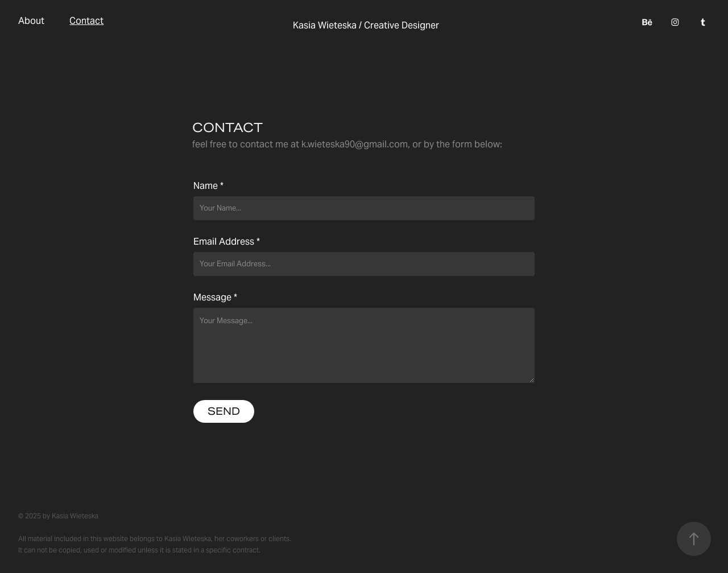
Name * (208, 186)
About (31, 21)
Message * (215, 298)
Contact (86, 21)
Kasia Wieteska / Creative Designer (366, 25)
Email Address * (227, 242)
